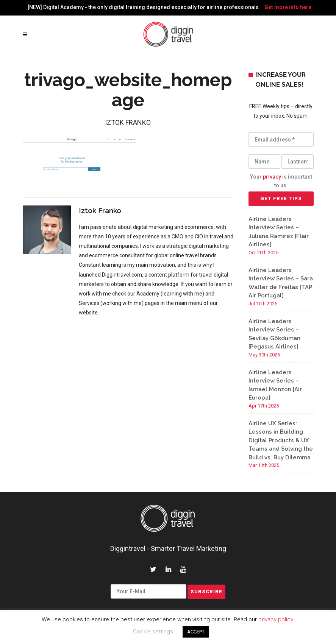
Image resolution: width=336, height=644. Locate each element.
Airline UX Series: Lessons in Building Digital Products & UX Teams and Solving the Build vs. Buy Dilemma (281, 440)
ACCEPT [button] (196, 632)
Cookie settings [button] (153, 632)
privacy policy (276, 619)
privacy (272, 177)
